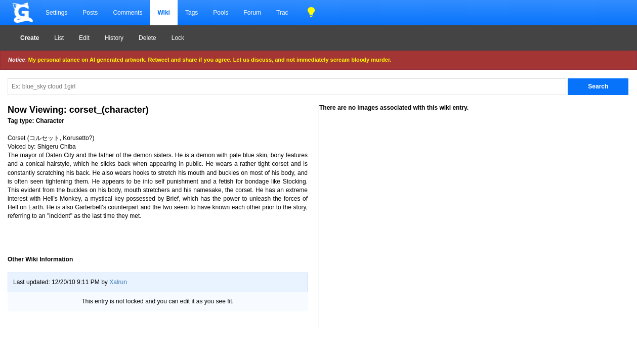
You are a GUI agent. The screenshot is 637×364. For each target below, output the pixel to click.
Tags (192, 13)
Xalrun (118, 282)
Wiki (164, 13)
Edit (84, 38)
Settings (56, 13)
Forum (252, 13)
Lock (178, 38)
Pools (221, 13)
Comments (128, 13)
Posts (90, 13)
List (59, 38)
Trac (282, 13)
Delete (147, 38)
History (114, 38)
